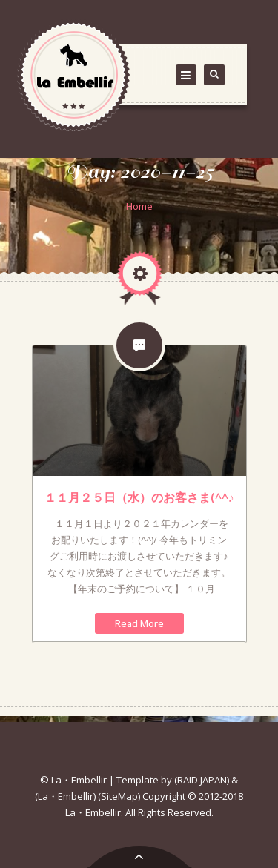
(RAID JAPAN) (202, 780)
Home (139, 206)
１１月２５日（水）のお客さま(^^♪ (139, 497)
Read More (139, 623)
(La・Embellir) (65, 796)
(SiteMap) (119, 796)
